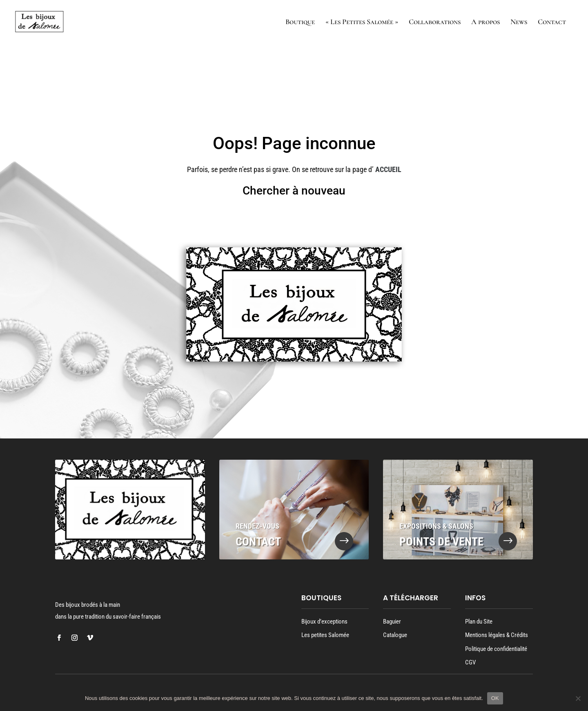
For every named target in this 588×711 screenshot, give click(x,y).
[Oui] (578, 698)
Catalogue (395, 635)
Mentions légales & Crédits (497, 635)
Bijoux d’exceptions (324, 622)
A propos (486, 22)
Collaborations (435, 22)
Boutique (300, 22)
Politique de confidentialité (496, 649)
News (519, 22)
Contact (552, 22)
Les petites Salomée (325, 635)
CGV (470, 662)
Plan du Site (479, 622)
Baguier (392, 622)
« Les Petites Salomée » (362, 22)
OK (495, 698)
